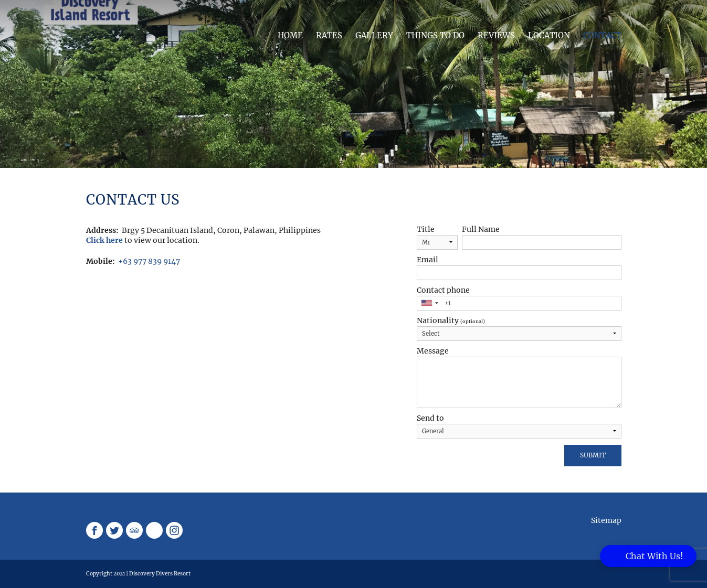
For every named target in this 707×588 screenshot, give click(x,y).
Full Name (481, 229)
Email (428, 260)
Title (426, 229)
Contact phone (443, 290)
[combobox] (429, 303)
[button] (648, 556)
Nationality (451, 320)
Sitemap (606, 520)
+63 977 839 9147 (149, 261)
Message (433, 351)
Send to (430, 418)
